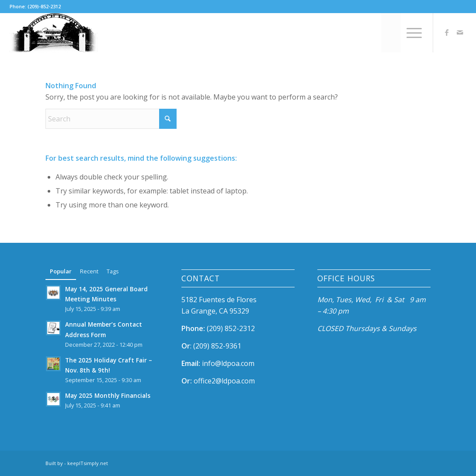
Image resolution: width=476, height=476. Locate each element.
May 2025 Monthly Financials (108, 395)
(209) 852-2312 (231, 328)
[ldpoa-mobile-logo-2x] (54, 33)
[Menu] (411, 33)
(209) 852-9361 (217, 346)
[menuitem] (391, 33)
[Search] (391, 33)
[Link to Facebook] (447, 32)
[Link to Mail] (460, 32)
